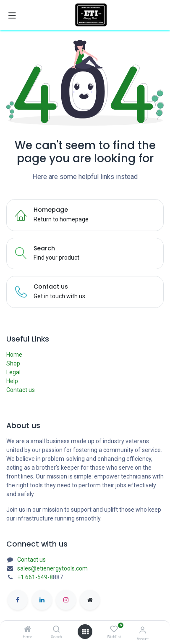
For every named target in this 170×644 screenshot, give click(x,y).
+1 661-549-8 (35, 577)
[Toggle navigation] (12, 15)
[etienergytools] (90, 600)
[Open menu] (85, 632)
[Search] (56, 630)
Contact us (21, 390)
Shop (13, 363)
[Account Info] (143, 630)
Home (14, 355)
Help (12, 381)
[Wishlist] (114, 629)
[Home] (28, 630)
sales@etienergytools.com (52, 568)
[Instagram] (66, 600)
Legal (13, 372)
